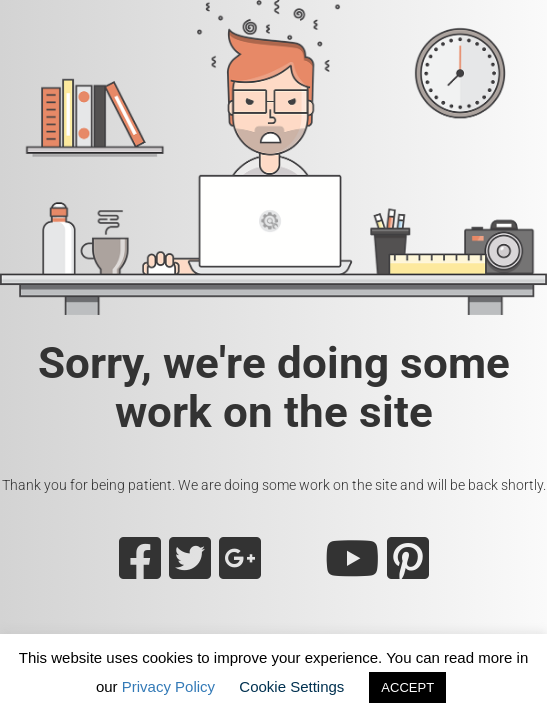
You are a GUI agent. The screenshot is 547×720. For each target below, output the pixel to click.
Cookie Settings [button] (291, 686)
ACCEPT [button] (407, 687)
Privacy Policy (168, 686)
